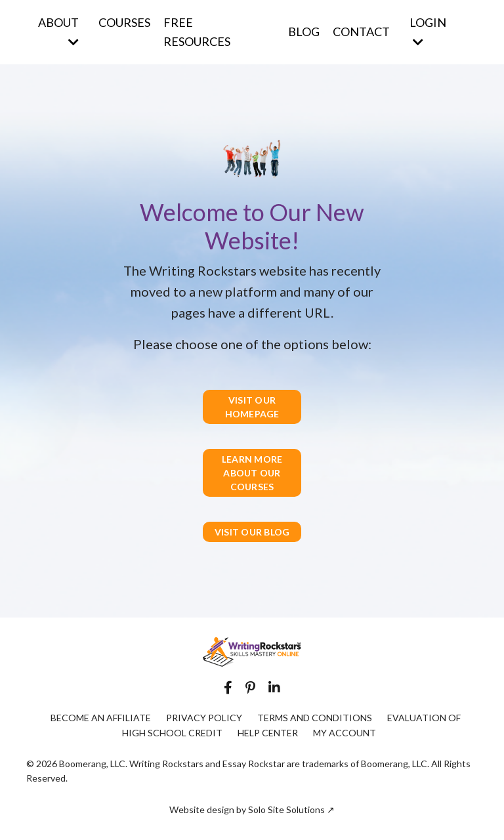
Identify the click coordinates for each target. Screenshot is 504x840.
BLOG (304, 31)
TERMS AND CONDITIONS (315, 718)
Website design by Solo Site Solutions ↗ (252, 809)
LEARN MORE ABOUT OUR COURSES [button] (252, 473)
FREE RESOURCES (197, 32)
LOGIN (428, 31)
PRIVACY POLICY (204, 718)
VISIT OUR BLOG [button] (252, 532)
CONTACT (361, 31)
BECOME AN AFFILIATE (101, 718)
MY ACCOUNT (345, 733)
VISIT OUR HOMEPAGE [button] (252, 407)
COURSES (124, 22)
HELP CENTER (268, 733)
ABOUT (58, 31)
